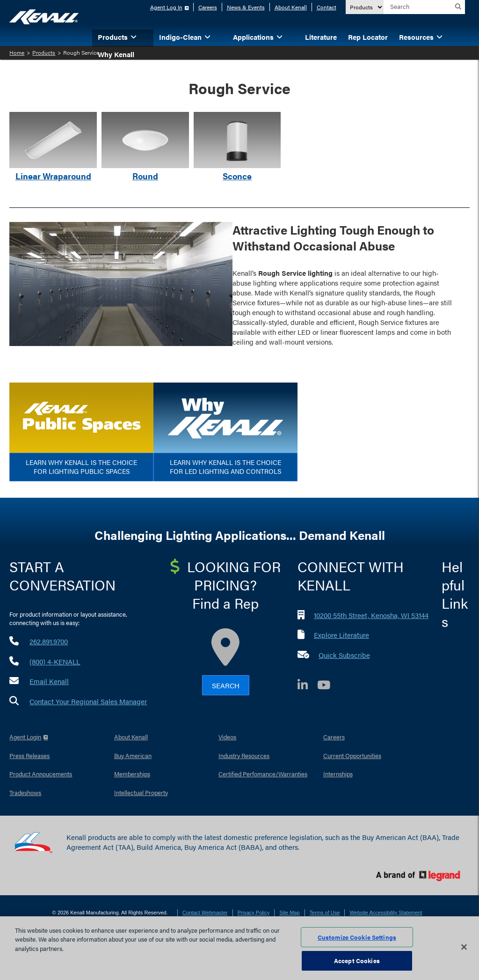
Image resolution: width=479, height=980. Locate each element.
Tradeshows (25, 792)
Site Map (289, 913)
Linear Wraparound (53, 176)
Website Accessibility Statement (386, 913)
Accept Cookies (357, 961)
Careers (208, 7)
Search (226, 685)
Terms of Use (325, 913)
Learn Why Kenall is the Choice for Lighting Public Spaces (81, 467)
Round (145, 176)
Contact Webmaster (205, 913)
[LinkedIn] (307, 686)
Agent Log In (166, 7)
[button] (148, 36)
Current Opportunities (352, 755)
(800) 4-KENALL (55, 661)
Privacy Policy (254, 913)
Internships (338, 774)
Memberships (132, 774)
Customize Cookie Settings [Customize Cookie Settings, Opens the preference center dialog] (357, 937)
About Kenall (291, 7)
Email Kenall (49, 681)
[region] (239, 948)
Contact (327, 7)
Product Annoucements (41, 774)
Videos (227, 737)
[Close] (464, 947)
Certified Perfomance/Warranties (263, 774)
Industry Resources (244, 755)
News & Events (246, 7)
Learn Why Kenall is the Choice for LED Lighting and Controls (225, 467)
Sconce (237, 176)
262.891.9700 (49, 641)
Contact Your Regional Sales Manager (88, 701)
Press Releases (29, 755)
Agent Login (25, 737)
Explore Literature (341, 635)
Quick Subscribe (344, 655)
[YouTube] (328, 686)
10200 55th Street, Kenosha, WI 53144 (371, 615)
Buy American (133, 755)
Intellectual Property (141, 792)
